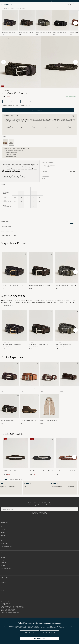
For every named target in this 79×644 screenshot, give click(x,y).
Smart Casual (7, 176)
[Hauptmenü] (76, 4)
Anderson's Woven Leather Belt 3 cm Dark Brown (10, 32)
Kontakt (3, 560)
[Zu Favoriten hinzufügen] (25, 254)
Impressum (4, 538)
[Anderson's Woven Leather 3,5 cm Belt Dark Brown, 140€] (27, 23)
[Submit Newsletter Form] (76, 509)
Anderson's (6, 91)
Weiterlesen (61, 628)
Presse (3, 532)
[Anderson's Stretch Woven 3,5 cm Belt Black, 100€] (61, 23)
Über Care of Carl (6, 527)
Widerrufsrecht (5, 543)
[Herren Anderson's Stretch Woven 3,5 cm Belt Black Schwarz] (61, 20)
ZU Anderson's (8, 306)
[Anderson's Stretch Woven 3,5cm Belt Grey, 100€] (44, 23)
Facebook (4, 585)
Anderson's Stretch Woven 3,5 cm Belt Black (60, 32)
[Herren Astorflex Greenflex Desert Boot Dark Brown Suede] (30, 406)
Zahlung (3, 566)
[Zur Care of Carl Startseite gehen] (7, 4)
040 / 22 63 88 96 (10, 611)
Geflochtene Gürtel (19, 38)
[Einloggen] (68, 4)
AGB (2, 541)
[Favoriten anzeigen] (71, 4)
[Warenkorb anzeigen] (73, 4)
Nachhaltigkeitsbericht (7, 546)
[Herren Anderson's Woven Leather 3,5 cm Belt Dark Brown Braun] (27, 20)
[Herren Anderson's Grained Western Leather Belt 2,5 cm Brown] (49, 374)
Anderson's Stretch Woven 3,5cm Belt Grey (44, 32)
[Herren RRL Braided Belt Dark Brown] (16, 453)
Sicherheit (4, 530)
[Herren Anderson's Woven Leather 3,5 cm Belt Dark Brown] (10, 406)
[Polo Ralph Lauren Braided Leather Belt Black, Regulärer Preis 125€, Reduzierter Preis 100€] (42, 456)
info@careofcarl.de (14, 612)
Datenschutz (4, 535)
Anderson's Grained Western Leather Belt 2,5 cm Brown (49, 388)
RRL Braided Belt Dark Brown (11, 471)
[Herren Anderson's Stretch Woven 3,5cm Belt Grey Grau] (44, 20)
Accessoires (5, 38)
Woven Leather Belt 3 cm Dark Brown (12, 344)
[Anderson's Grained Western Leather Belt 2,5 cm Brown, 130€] (49, 377)
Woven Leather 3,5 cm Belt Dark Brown (39, 344)
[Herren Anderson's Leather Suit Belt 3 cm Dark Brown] (69, 374)
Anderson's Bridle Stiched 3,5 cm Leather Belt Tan (29, 388)
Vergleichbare (14, 243)
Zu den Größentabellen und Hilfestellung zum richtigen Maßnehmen (22, 211)
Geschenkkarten (5, 571)
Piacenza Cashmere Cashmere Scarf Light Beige (49, 421)
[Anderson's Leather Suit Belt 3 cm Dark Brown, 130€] (69, 377)
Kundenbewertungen (6, 568)
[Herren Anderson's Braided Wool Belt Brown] (10, 374)
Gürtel (11, 38)
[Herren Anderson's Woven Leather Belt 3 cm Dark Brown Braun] (10, 20)
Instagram (4, 582)
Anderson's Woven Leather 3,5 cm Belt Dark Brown (26, 32)
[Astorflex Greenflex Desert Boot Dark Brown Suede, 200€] (30, 409)
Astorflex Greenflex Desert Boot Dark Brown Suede (29, 421)
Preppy (23, 176)
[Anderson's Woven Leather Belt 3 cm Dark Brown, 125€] (10, 23)
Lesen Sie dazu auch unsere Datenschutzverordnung (40, 513)
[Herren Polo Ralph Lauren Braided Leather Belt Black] (42, 453)
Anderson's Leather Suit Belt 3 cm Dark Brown (69, 388)
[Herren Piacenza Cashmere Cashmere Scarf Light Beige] (49, 406)
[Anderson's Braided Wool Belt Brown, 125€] (10, 377)
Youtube (3, 588)
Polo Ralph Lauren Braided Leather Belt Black (42, 471)
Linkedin (3, 591)
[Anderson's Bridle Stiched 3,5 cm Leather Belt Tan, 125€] (30, 377)
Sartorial (16, 176)
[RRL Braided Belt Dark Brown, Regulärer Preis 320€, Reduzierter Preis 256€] (16, 456)
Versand (3, 557)
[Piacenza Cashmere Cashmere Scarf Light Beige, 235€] (49, 409)
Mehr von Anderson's (13, 296)
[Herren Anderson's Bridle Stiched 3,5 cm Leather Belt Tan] (30, 374)
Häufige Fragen (5, 563)
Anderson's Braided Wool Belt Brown (10, 388)
